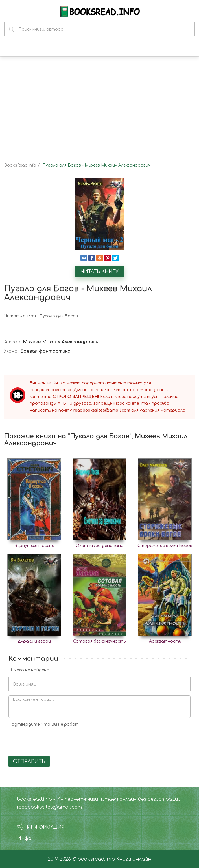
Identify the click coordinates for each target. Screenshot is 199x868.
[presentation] (51, 740)
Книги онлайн (134, 859)
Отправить (29, 761)
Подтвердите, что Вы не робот (44, 724)
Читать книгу (100, 272)
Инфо (24, 838)
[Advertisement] (99, 105)
